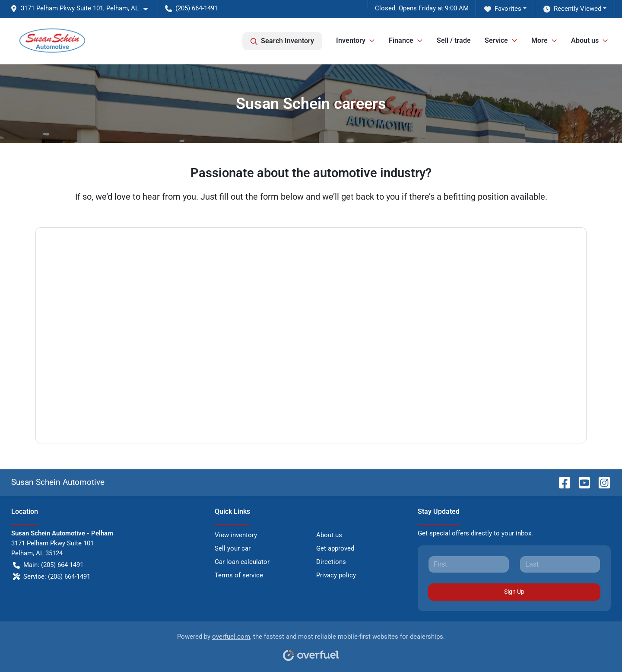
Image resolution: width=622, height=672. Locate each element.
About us (329, 535)
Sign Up (514, 592)
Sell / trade (454, 40)
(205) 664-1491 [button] (191, 8)
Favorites (503, 9)
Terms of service (239, 575)
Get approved (335, 548)
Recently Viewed (572, 9)
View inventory (236, 535)
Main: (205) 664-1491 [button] (48, 565)
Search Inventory (282, 41)
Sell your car (233, 548)
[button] (83, 8)
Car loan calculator (242, 562)
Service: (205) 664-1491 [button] (52, 577)
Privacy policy (336, 575)
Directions (331, 562)
